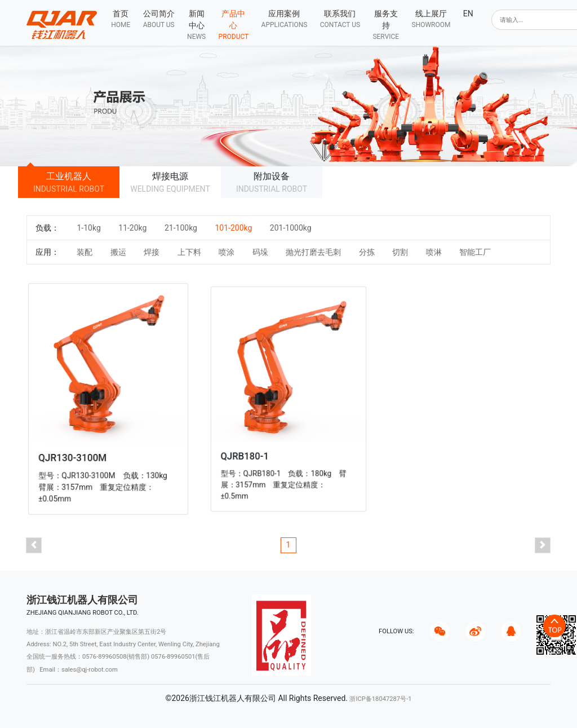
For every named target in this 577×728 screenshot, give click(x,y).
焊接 (152, 252)
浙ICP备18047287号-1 (380, 699)
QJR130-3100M (75, 454)
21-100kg (181, 228)
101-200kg (233, 228)
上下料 (189, 252)
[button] (158, 19)
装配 (85, 252)
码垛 (260, 252)
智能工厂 (475, 252)
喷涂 (227, 252)
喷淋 (434, 252)
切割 (400, 252)
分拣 (367, 252)
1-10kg (88, 228)
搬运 (118, 252)
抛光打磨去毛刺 (313, 252)
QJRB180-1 (249, 450)
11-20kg (132, 228)
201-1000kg (291, 228)
